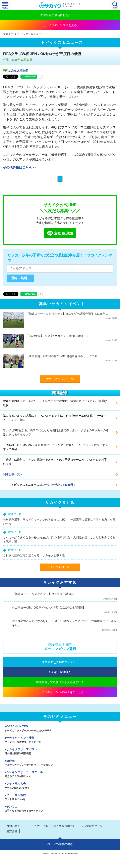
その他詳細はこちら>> (19, 168)
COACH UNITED (60, 729)
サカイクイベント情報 (60, 740)
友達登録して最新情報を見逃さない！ (60, 682)
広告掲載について (92, 826)
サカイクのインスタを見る (60, 25)
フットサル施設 (60, 797)
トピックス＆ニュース (31, 34)
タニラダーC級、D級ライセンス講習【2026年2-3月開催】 (49, 608)
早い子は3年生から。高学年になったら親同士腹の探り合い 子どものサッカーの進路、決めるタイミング (56, 432)
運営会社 (12, 831)
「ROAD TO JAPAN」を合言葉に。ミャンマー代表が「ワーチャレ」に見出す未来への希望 (56, 447)
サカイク (8, 34)
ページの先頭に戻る (60, 844)
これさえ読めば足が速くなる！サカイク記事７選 (34, 555)
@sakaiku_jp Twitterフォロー (60, 662)
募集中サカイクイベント (62, 304)
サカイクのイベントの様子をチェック (60, 692)
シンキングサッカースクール (60, 775)
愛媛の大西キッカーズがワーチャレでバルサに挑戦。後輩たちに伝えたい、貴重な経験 (55, 403)
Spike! (60, 763)
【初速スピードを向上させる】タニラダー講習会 (43, 594)
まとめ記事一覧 (60, 567)
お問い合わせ (15, 826)
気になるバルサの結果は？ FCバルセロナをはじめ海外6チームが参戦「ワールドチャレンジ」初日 (55, 418)
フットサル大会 (60, 786)
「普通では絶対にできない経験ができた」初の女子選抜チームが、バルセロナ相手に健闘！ (55, 462)
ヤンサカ (60, 809)
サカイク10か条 (18, 70)
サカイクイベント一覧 (60, 379)
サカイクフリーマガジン (60, 752)
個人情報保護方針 (64, 826)
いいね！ (60, 672)
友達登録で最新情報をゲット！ (60, 15)
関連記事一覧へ (13, 474)
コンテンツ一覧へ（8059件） (58, 485)
